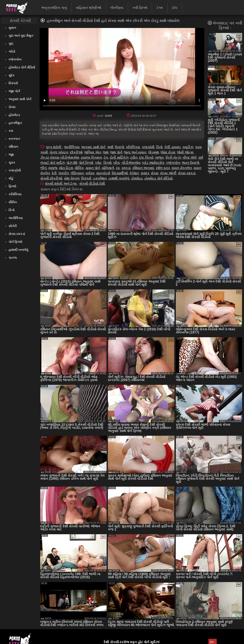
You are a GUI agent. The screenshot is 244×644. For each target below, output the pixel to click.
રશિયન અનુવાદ (143, 168)
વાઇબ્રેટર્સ (103, 173)
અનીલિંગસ (16, 218)
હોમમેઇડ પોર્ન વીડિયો (22, 67)
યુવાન (12, 28)
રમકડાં (126, 168)
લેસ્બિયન (77, 173)
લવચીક (64, 173)
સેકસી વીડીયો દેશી (92, 184)
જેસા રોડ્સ (168, 152)
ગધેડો (12, 51)
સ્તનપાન (14, 139)
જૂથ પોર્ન (14, 91)
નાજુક (159, 157)
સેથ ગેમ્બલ (72, 178)
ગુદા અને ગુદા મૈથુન (21, 36)
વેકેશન (134, 173)
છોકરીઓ (76, 152)
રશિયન (13, 147)
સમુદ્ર (145, 173)
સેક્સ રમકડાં (17, 234)
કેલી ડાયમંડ (172, 147)
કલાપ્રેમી (15, 170)
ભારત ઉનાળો (190, 163)
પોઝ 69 (72, 163)
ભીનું (44, 168)
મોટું (11, 178)
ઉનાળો (120, 147)
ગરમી (44, 152)
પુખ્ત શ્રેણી (54, 147)
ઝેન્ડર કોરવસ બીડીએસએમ (60, 157)
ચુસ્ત (12, 162)
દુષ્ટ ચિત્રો (146, 157)
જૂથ (11, 155)
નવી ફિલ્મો (140, 8)
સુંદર (11, 75)
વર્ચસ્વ (90, 173)
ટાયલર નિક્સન (91, 157)
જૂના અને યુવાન (135, 152)
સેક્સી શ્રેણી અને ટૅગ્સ (61, 184)
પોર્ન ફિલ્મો (15, 242)
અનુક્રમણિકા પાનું (54, 8)
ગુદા (11, 44)
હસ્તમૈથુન (15, 123)
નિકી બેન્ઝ (173, 157)
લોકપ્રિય (117, 8)
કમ (11, 131)
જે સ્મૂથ (154, 152)
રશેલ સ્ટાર (163, 168)
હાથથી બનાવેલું (18, 250)
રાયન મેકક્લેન (182, 168)
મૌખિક (13, 202)
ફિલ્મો (12, 186)
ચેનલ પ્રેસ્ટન (59, 152)
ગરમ (198, 147)
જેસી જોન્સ (185, 152)
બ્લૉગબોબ (15, 59)
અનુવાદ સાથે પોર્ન (20, 99)
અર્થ (110, 147)
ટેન (106, 157)
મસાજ (53, 168)
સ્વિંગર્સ (13, 83)
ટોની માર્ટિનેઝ (119, 157)
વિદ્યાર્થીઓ (120, 173)
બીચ (116, 163)
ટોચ (175, 8)
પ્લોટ (98, 163)
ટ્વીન (134, 157)
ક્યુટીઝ (188, 147)
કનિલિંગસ (15, 194)
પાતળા (13, 258)
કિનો (12, 210)
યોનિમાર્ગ (108, 168)
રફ (118, 168)
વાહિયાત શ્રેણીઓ (88, 8)
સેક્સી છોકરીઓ (51, 178)
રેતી (54, 173)
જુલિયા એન (93, 152)
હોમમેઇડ (14, 115)
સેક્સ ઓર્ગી (168, 173)
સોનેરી (13, 226)
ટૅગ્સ (160, 8)
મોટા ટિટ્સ (66, 168)
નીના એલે (189, 157)
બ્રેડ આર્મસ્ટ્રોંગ (153, 163)
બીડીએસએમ (131, 163)
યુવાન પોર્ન (93, 168)
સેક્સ (12, 107)
